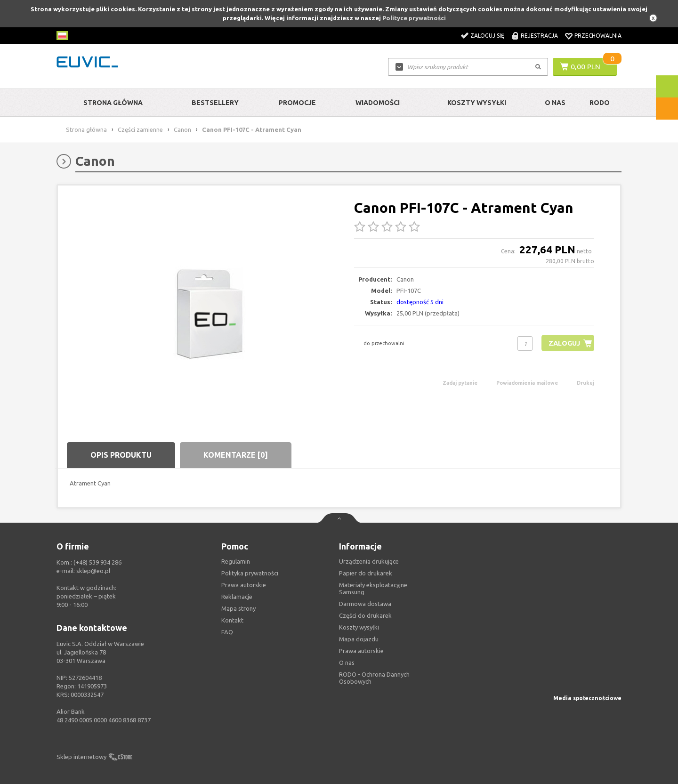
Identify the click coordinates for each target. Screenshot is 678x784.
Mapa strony (238, 608)
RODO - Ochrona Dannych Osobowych (374, 678)
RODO (600, 103)
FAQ (227, 632)
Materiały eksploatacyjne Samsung (373, 588)
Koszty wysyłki (477, 103)
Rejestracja (539, 36)
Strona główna (113, 103)
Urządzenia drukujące (369, 561)
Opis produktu (121, 455)
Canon (182, 129)
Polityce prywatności (414, 18)
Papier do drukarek (366, 573)
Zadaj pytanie (460, 383)
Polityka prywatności (250, 573)
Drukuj (585, 383)
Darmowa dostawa (365, 604)
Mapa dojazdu (359, 639)
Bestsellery (215, 103)
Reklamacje (237, 597)
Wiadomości (378, 103)
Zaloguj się (487, 36)
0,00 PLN (585, 66)
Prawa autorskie (361, 651)
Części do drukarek (365, 615)
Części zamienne (140, 129)
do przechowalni (384, 343)
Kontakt (232, 620)
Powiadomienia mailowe (527, 383)
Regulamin (236, 561)
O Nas (555, 103)
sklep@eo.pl (93, 571)
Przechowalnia (598, 36)
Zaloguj (563, 343)
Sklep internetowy (81, 757)
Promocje (297, 103)
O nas (347, 663)
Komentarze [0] (236, 455)
